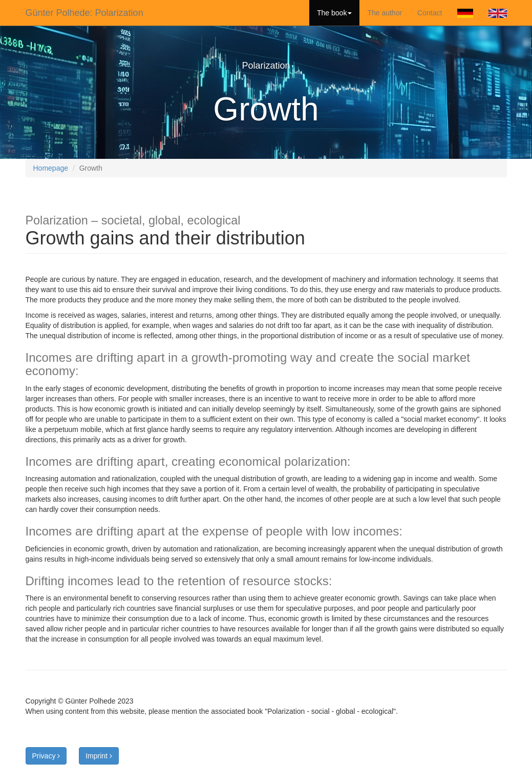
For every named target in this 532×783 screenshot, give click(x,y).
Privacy (46, 756)
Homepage (51, 168)
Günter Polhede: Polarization (84, 13)
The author (385, 13)
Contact (430, 13)
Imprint (99, 756)
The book (334, 13)
